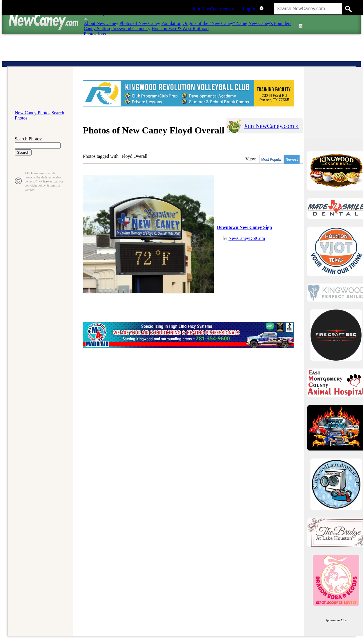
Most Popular (272, 160)
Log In (249, 9)
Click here (42, 181)
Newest (292, 160)
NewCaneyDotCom (247, 238)
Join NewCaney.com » (213, 9)
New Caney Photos (33, 113)
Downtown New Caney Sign (244, 227)
